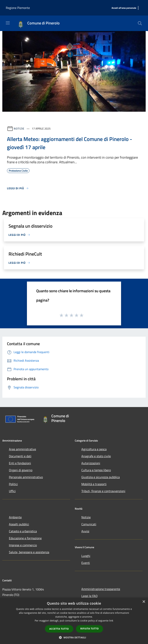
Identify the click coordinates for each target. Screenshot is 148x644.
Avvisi (85, 531)
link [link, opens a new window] (111, 621)
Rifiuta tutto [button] (90, 629)
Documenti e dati (20, 456)
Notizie (19, 128)
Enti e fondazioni (20, 463)
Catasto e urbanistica (23, 531)
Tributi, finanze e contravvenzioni (103, 491)
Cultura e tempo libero (96, 470)
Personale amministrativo (26, 477)
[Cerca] (140, 23)
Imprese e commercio (23, 545)
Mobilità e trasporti (94, 484)
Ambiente (15, 517)
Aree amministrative (22, 449)
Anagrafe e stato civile (96, 456)
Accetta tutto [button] (59, 629)
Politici (13, 484)
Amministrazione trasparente (101, 589)
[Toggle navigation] (8, 23)
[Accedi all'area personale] (124, 8)
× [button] (144, 602)
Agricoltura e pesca (94, 449)
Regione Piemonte (18, 8)
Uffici (12, 491)
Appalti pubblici (19, 524)
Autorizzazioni (91, 463)
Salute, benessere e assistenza (29, 552)
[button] (74, 637)
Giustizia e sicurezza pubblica (101, 477)
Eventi (86, 563)
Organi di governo (21, 470)
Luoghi (86, 556)
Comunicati (89, 524)
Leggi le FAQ (89, 596)
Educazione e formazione (25, 538)
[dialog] (74, 621)
